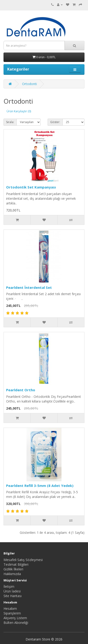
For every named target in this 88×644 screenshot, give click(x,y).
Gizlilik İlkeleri (13, 569)
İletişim (9, 586)
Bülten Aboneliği (16, 623)
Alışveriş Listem (15, 618)
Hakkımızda (12, 574)
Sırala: (10, 122)
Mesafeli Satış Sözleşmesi (23, 560)
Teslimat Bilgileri (16, 564)
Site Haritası (13, 596)
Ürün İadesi (12, 591)
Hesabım (10, 608)
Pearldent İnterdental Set (29, 287)
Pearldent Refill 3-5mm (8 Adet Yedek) (40, 486)
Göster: (55, 122)
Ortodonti (29, 84)
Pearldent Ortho (21, 390)
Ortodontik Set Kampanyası (31, 187)
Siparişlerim (12, 613)
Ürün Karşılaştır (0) (19, 111)
